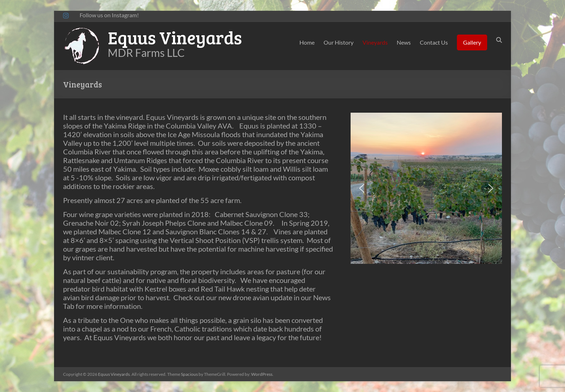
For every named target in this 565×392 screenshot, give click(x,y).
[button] (362, 188)
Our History (339, 42)
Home (307, 42)
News (404, 42)
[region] (426, 188)
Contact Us (434, 42)
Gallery (472, 42)
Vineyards (375, 42)
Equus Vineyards (175, 37)
